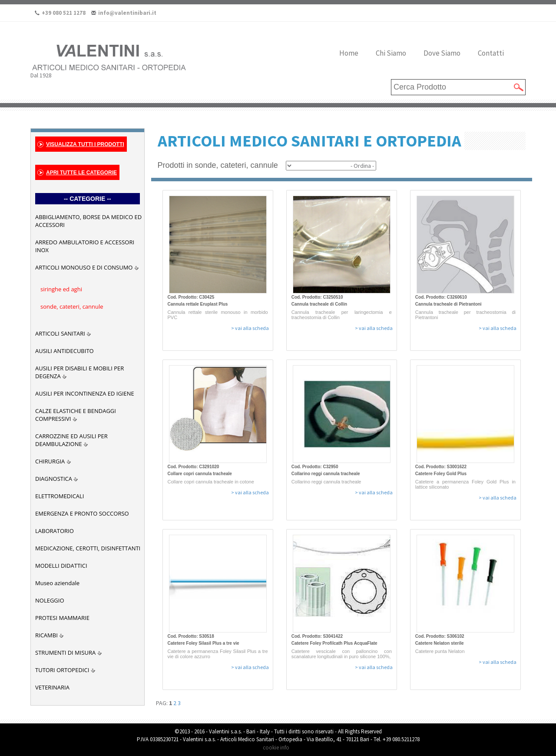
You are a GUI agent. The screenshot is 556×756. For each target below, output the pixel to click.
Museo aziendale (57, 583)
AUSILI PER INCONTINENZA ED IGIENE (85, 393)
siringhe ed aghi (61, 289)
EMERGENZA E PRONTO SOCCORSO (82, 513)
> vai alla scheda (250, 328)
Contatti (491, 53)
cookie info (276, 748)
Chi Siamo (391, 53)
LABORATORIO (55, 531)
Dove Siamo (442, 53)
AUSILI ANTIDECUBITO (65, 351)
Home (349, 53)
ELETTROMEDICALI (60, 496)
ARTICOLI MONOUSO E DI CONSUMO (84, 267)
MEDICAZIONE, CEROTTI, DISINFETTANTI (88, 548)
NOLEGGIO (50, 600)
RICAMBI (46, 635)
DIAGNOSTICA (54, 479)
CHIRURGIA (50, 461)
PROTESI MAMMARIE (62, 618)
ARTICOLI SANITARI (60, 333)
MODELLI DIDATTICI (61, 566)
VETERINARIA (52, 687)
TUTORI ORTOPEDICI (62, 670)
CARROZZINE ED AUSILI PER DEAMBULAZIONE (71, 440)
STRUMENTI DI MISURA (65, 653)
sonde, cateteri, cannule (72, 306)
